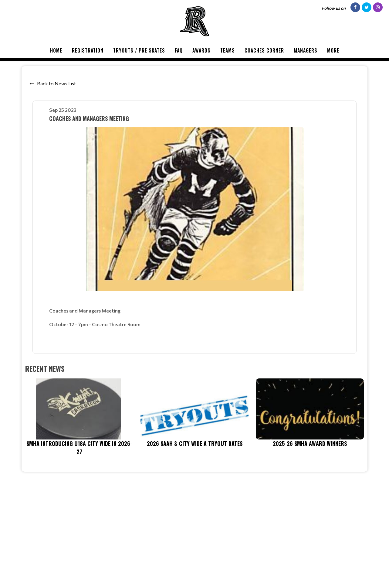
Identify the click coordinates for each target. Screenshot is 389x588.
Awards (201, 50)
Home (56, 50)
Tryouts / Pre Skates (139, 50)
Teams (228, 50)
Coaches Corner (264, 50)
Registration (88, 50)
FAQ (179, 50)
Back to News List (56, 83)
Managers (306, 50)
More (333, 50)
